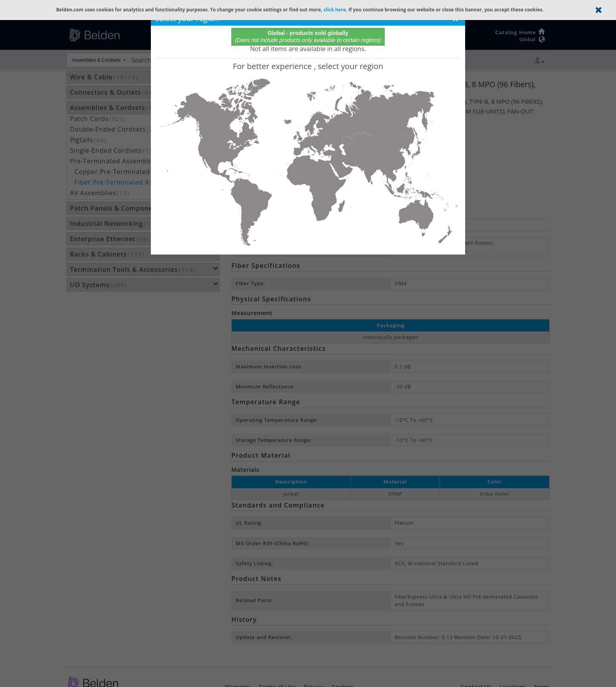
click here (335, 9)
